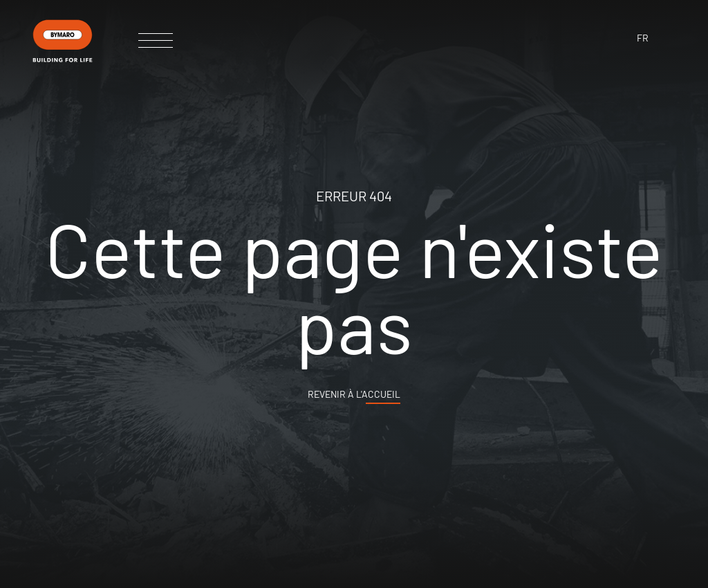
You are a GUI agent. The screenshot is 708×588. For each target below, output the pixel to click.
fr (643, 38)
